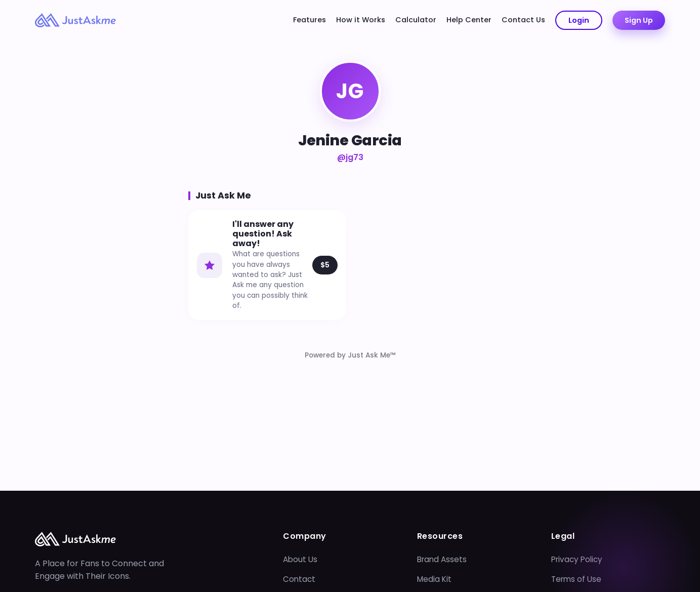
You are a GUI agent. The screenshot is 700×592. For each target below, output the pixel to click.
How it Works (361, 20)
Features (310, 20)
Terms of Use (576, 579)
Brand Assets (442, 559)
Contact (299, 579)
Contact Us (523, 20)
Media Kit (434, 579)
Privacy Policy (577, 559)
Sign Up (639, 20)
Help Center (469, 20)
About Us (300, 559)
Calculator (416, 20)
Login (579, 20)
